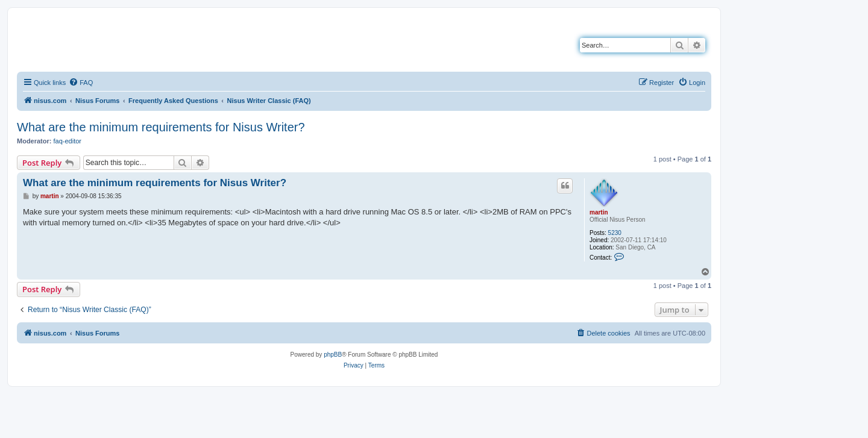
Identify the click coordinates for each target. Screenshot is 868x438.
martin (599, 212)
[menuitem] (81, 83)
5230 (615, 233)
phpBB (333, 355)
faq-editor (68, 141)
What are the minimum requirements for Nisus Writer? (161, 127)
